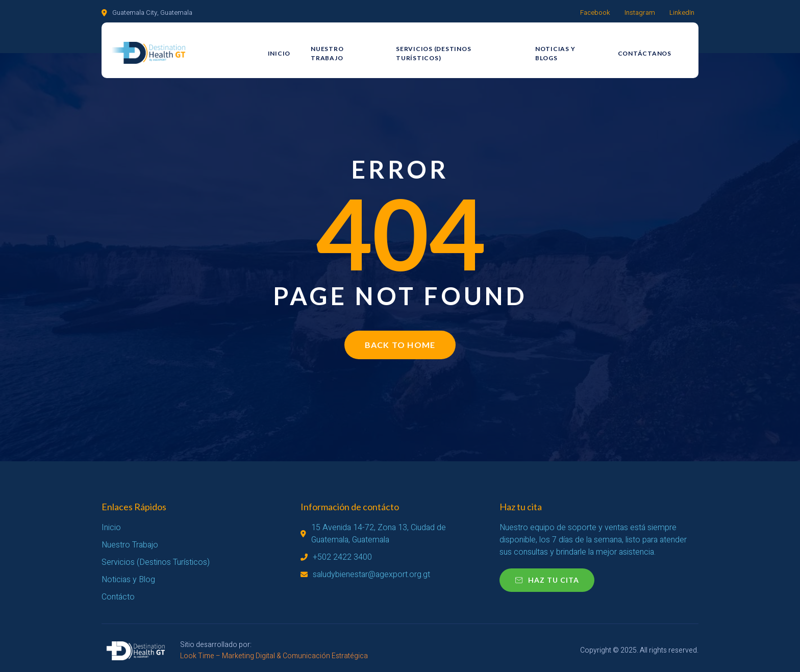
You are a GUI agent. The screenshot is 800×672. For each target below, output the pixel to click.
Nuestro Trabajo (344, 49)
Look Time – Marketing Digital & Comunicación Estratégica (274, 656)
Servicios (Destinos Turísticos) (459, 49)
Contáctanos (651, 49)
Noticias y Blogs (572, 49)
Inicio (280, 49)
